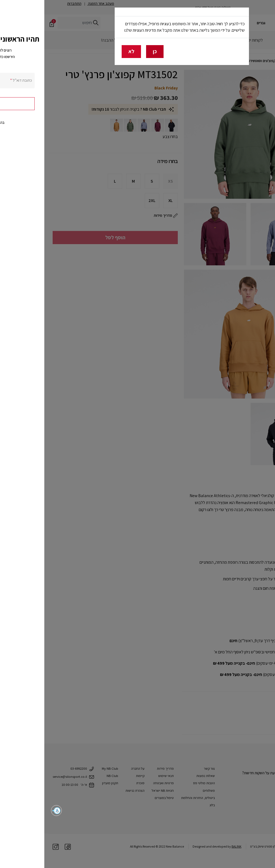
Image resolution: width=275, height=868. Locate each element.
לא (87, 51)
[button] (12, 811)
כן (111, 51)
